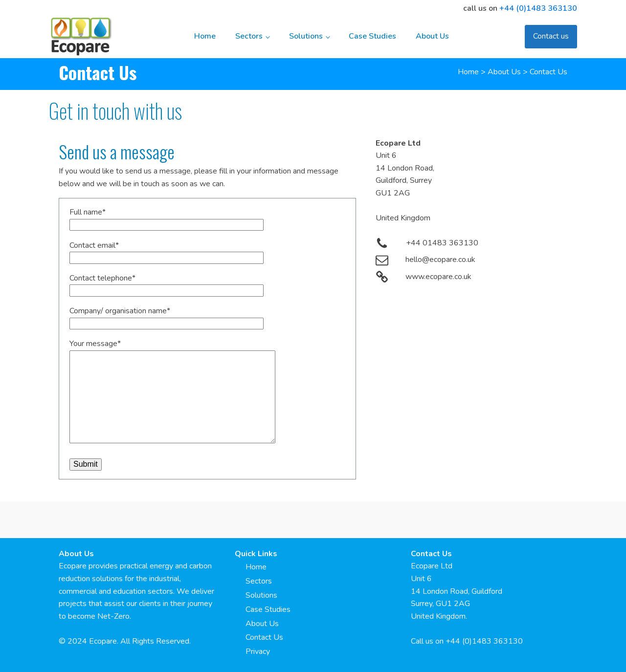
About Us (432, 36)
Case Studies (372, 36)
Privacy (258, 651)
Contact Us (264, 637)
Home (205, 36)
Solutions (306, 36)
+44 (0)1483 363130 (538, 8)
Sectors (249, 36)
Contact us (551, 36)
